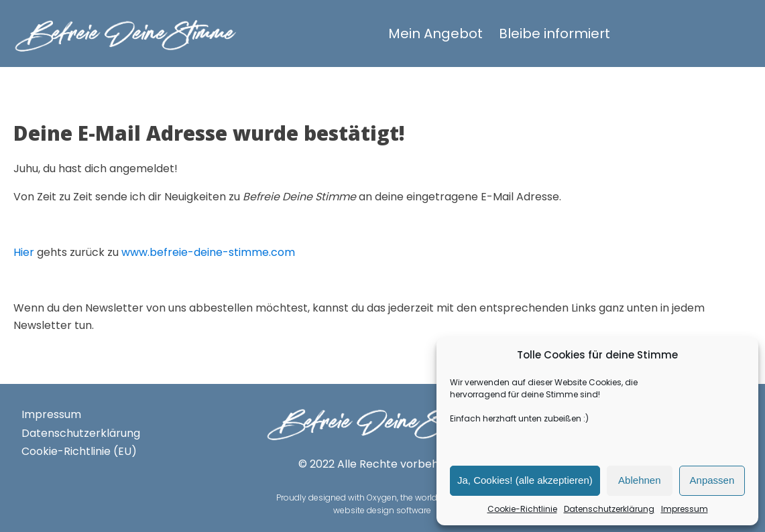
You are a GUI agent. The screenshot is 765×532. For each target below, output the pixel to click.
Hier (24, 252)
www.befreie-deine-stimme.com (208, 252)
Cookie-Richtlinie (522, 509)
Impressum (685, 509)
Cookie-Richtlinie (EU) (79, 451)
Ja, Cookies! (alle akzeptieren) (525, 480)
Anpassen (712, 480)
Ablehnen (639, 480)
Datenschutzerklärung (609, 509)
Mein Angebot (435, 34)
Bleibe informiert (554, 34)
